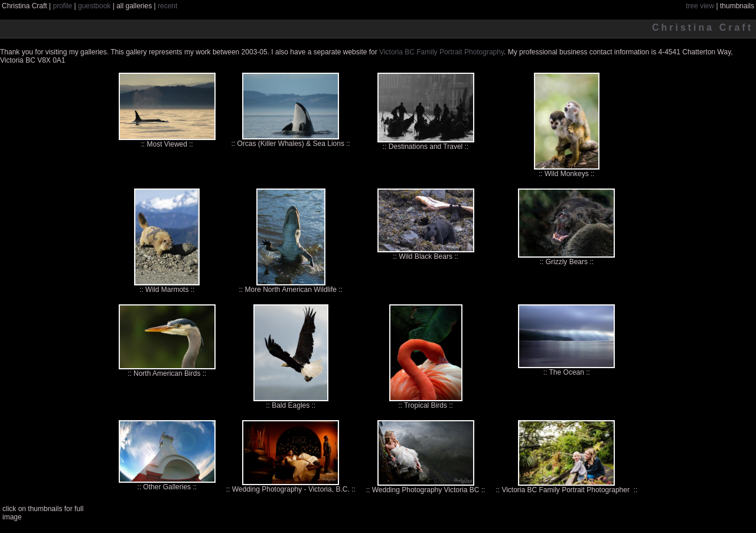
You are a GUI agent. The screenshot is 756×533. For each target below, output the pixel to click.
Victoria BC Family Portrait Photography (441, 52)
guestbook (94, 6)
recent (167, 6)
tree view (700, 6)
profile (62, 6)
